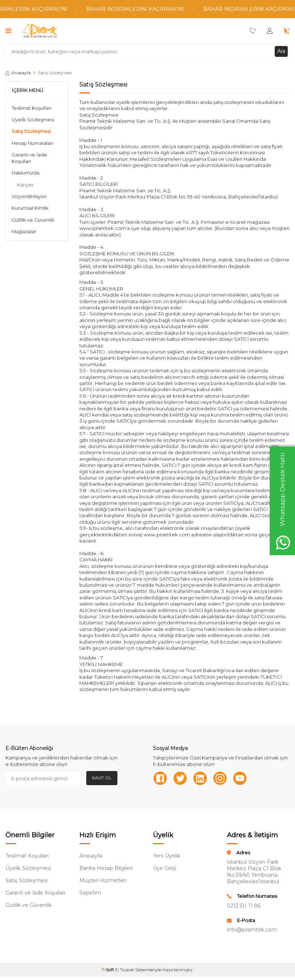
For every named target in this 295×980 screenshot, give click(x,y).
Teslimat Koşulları (32, 108)
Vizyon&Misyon (29, 196)
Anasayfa (18, 73)
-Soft (108, 970)
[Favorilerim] (253, 31)
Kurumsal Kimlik (30, 208)
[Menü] (9, 31)
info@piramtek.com (252, 930)
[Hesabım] (270, 31)
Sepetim (90, 893)
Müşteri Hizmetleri (103, 880)
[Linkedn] (200, 778)
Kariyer (25, 185)
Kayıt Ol (102, 778)
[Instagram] (220, 778)
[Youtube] (240, 778)
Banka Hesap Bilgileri (106, 868)
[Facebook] (160, 778)
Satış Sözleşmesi (31, 131)
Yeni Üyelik (167, 856)
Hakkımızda (26, 173)
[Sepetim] (286, 31)
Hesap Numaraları (32, 143)
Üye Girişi (165, 868)
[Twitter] (180, 778)
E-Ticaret (125, 970)
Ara (281, 51)
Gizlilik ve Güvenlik (33, 220)
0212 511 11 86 (244, 906)
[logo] (40, 31)
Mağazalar (24, 231)
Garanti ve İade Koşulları (29, 158)
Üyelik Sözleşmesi (33, 120)
